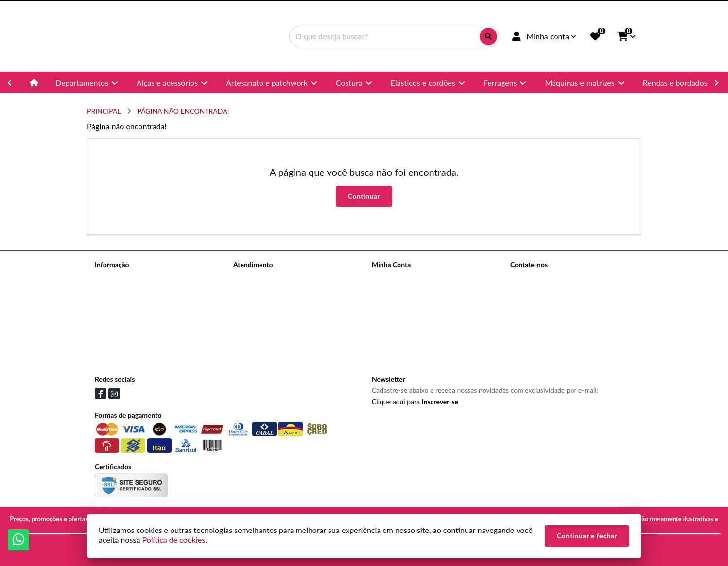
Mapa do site (252, 290)
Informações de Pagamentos (137, 315)
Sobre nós (110, 290)
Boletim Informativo (401, 302)
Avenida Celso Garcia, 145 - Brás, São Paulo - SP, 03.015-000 (573, 328)
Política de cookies (122, 353)
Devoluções (251, 302)
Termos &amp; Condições (133, 340)
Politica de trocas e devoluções (140, 328)
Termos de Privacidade (128, 277)
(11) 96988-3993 (550, 294)
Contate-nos (252, 277)
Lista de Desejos (396, 315)
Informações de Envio (127, 302)
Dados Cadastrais (398, 277)
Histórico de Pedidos (403, 290)
